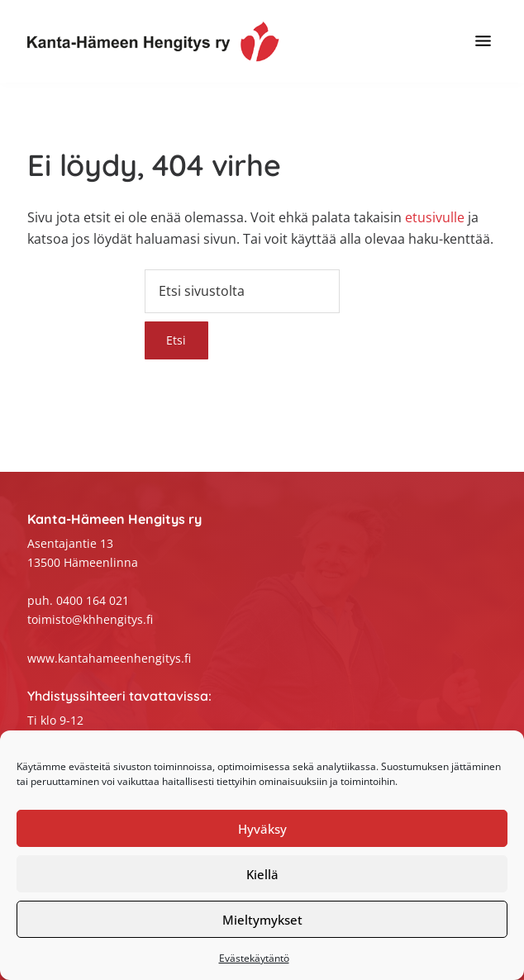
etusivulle (435, 217)
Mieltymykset (262, 920)
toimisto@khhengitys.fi (90, 619)
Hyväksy (262, 829)
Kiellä (262, 874)
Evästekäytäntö (254, 958)
